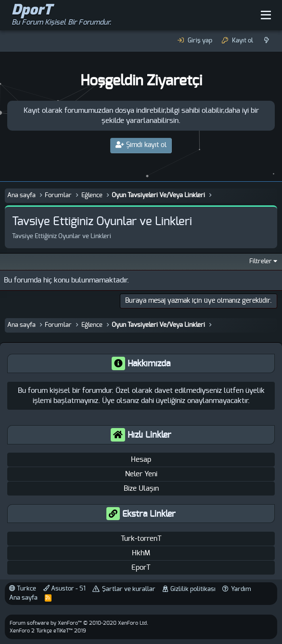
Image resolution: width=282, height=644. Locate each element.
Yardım (241, 589)
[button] (266, 15)
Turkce (23, 589)
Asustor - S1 (64, 589)
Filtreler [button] (261, 262)
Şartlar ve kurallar (129, 589)
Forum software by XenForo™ (79, 623)
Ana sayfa (23, 598)
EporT (141, 568)
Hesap (141, 460)
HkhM (141, 553)
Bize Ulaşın (141, 489)
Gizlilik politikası (193, 589)
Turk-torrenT (141, 539)
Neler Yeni (141, 474)
